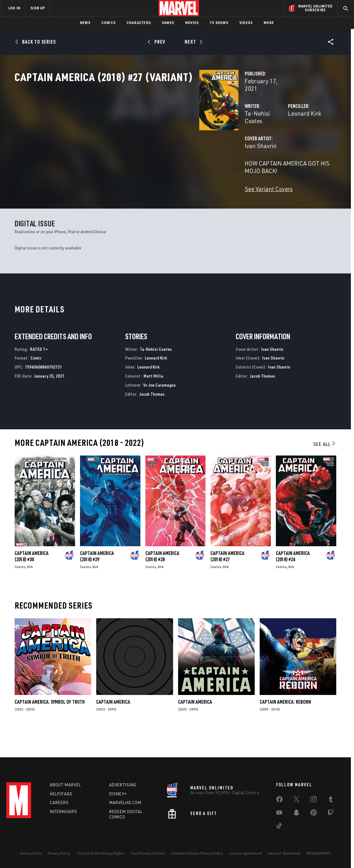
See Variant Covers (139, 194)
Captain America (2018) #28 (162, 579)
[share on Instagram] (314, 800)
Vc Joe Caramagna (159, 407)
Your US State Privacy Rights (100, 853)
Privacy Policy (59, 853)
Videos (246, 23)
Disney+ (118, 794)
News (85, 23)
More (269, 23)
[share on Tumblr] (331, 800)
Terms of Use (31, 853)
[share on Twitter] (296, 800)
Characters (139, 23)
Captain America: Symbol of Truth (50, 725)
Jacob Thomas (152, 416)
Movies (192, 23)
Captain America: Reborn (285, 725)
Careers (59, 803)
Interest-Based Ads (284, 853)
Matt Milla (153, 399)
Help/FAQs (61, 794)
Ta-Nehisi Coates (137, 133)
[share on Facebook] (279, 801)
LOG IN (14, 8)
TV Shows (219, 23)
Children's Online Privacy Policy (197, 853)
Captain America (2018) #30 (32, 579)
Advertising (123, 785)
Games (168, 23)
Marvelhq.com (125, 803)
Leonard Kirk (240, 133)
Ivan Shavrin (132, 158)
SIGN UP (38, 8)
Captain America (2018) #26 (293, 579)
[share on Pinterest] (314, 814)
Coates (20, 589)
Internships (64, 812)
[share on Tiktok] (279, 827)
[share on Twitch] (331, 814)
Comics (109, 23)
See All (325, 467)
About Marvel (65, 785)
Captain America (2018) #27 (227, 579)
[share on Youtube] (279, 814)
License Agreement (245, 853)
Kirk (30, 589)
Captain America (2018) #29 (97, 579)
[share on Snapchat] (296, 814)
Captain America (113, 725)
